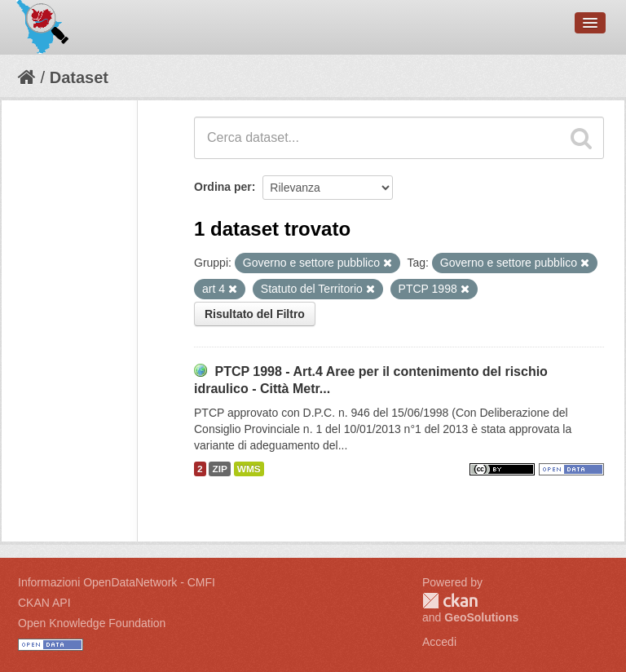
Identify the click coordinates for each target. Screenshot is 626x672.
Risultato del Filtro (255, 314)
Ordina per (223, 187)
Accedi (439, 642)
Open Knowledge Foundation (92, 623)
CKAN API (44, 603)
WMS (249, 469)
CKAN (450, 601)
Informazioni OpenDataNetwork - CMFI (117, 582)
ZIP (219, 469)
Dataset (79, 77)
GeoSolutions (481, 617)
